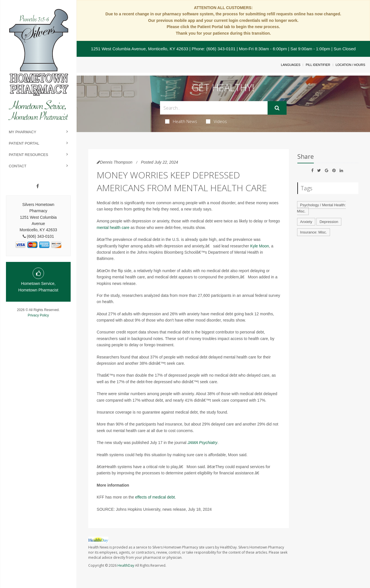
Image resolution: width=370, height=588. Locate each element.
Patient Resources (29, 155)
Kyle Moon (260, 246)
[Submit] (277, 108)
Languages (291, 65)
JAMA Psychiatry (202, 443)
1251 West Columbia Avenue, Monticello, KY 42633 (140, 49)
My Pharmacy (23, 132)
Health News (181, 121)
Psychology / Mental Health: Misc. (321, 208)
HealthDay (126, 565)
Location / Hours (350, 65)
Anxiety (306, 222)
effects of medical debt (155, 497)
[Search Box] (214, 108)
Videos (216, 121)
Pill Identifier (318, 65)
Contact (18, 166)
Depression (329, 222)
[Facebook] (38, 186)
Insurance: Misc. (314, 232)
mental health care (113, 228)
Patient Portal (24, 143)
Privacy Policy (38, 315)
